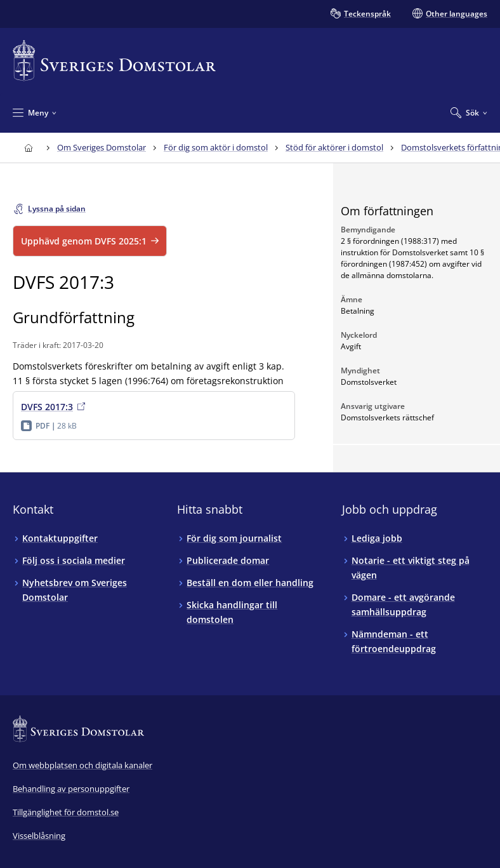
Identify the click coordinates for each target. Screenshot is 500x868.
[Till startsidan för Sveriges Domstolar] (114, 61)
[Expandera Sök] (469, 112)
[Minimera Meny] (35, 112)
